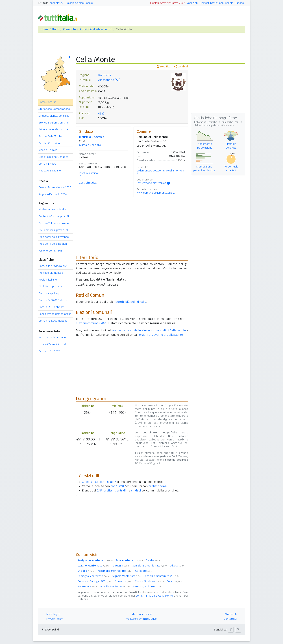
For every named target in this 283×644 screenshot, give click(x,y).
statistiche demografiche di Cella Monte (214, 125)
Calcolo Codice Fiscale (79, 3)
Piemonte (69, 29)
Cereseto (144, 571)
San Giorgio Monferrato (150, 566)
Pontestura (87, 586)
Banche (239, 3)
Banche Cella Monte (50, 143)
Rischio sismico (88, 173)
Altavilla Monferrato (115, 586)
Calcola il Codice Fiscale (99, 482)
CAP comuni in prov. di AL (54, 230)
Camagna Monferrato (93, 576)
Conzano (124, 581)
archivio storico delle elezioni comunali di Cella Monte (149, 330)
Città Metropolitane (50, 286)
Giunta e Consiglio (90, 145)
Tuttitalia (43, 3)
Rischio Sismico (48, 150)
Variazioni (192, 3)
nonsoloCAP (57, 3)
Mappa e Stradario (50, 171)
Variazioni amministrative (141, 619)
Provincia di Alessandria (96, 29)
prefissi (108, 490)
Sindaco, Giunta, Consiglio (54, 116)
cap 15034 (118, 486)
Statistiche (217, 3)
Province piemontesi (51, 273)
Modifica (164, 67)
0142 (101, 113)
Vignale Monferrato (127, 576)
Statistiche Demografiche (54, 109)
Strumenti (231, 614)
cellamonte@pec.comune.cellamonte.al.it (161, 172)
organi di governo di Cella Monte (161, 335)
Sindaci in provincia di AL (53, 209)
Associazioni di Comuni (52, 338)
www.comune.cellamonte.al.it (154, 193)
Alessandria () (109, 80)
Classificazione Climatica (53, 157)
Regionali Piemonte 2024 (53, 194)
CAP (99, 490)
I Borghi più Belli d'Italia (130, 302)
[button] (231, 630)
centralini (122, 490)
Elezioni (204, 3)
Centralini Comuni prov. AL (54, 216)
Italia (56, 29)
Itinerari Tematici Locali (52, 344)
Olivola (177, 566)
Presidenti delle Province (54, 237)
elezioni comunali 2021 (91, 323)
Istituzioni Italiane (142, 614)
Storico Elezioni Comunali (54, 123)
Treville (153, 560)
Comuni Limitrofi (48, 164)
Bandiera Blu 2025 (49, 351)
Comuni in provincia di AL (53, 266)
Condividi (181, 67)
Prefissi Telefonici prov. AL (54, 223)
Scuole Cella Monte (50, 136)
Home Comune (47, 102)
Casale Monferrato (149, 581)
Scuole (229, 3)
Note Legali (53, 614)
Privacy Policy (55, 619)
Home (44, 29)
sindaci (136, 490)
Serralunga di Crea (147, 586)
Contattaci (230, 619)
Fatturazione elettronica (53, 129)
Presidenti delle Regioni (53, 244)
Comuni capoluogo (50, 293)
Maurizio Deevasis (92, 137)
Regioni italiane (48, 280)
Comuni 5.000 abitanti (53, 321)
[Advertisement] (132, 524)
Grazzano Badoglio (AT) (95, 581)
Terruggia (120, 566)
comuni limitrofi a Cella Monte (154, 596)
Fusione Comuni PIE (50, 251)
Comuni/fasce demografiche (55, 314)
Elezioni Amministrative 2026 (168, 3)
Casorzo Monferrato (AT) (163, 576)
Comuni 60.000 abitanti (54, 300)
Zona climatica (88, 183)
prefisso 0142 (158, 486)
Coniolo (174, 581)
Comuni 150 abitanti (52, 307)
